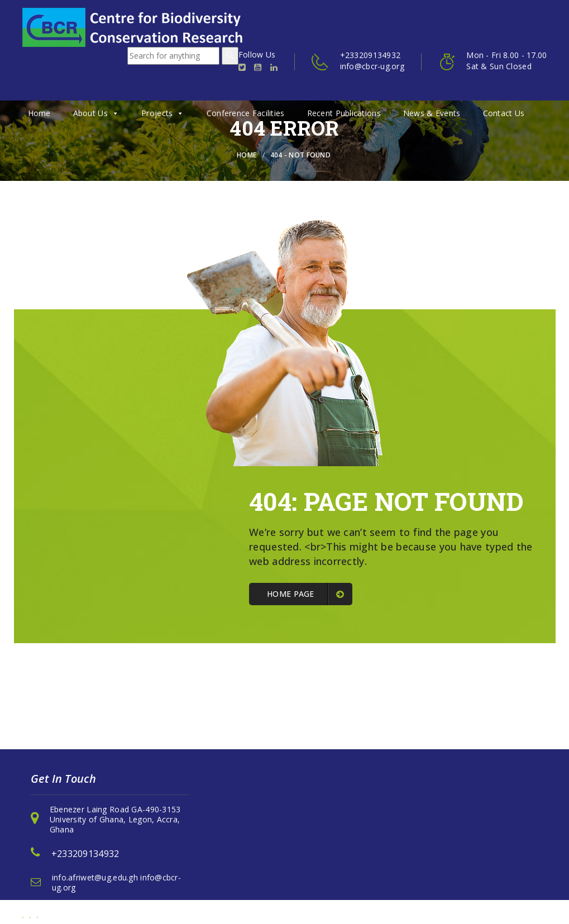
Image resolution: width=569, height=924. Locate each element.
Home (39, 113)
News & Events (432, 113)
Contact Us (504, 113)
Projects (163, 113)
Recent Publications (344, 113)
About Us (96, 113)
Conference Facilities (246, 113)
